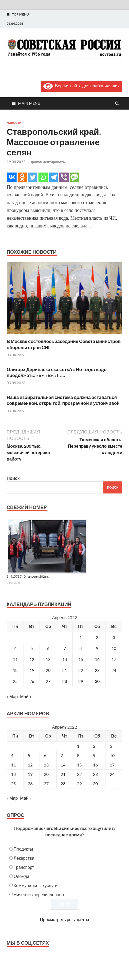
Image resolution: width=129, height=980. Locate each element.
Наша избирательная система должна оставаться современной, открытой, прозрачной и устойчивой (63, 400)
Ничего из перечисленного (40, 894)
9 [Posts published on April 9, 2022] (94, 755)
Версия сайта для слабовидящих (81, 86)
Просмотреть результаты (64, 919)
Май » (26, 696)
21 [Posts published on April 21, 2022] (63, 774)
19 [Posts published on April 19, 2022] (30, 774)
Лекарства (24, 858)
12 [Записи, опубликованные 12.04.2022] (32, 659)
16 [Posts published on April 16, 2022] (95, 765)
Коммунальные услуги (36, 885)
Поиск (13, 478)
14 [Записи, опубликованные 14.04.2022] (65, 659)
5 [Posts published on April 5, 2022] (29, 755)
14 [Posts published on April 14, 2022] (63, 765)
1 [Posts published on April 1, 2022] (78, 746)
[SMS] (74, 177)
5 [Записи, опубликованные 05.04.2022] (32, 648)
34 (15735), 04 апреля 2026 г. (28, 576)
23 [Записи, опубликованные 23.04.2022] (97, 670)
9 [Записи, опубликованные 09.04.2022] (97, 648)
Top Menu (20, 14)
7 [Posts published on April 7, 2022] (62, 755)
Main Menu (29, 103)
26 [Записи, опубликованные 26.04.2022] (32, 681)
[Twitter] (33, 177)
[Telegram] (54, 177)
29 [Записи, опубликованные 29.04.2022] (81, 681)
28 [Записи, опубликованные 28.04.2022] (65, 681)
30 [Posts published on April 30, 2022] (95, 783)
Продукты (23, 849)
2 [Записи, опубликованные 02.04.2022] (97, 637)
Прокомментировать (47, 162)
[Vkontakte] (12, 177)
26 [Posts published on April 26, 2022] (30, 783)
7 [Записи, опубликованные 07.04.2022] (65, 648)
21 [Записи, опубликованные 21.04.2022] (65, 670)
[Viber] (64, 177)
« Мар (12, 696)
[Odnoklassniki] (22, 177)
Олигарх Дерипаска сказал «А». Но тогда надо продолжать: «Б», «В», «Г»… (57, 372)
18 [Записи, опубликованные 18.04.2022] (15, 670)
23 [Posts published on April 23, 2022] (95, 774)
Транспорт (24, 867)
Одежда (21, 876)
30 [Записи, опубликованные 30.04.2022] (97, 681)
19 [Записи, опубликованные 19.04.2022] (32, 670)
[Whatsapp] (43, 177)
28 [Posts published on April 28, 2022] (63, 783)
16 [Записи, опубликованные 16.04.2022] (97, 659)
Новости (14, 123)
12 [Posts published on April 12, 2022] (30, 765)
